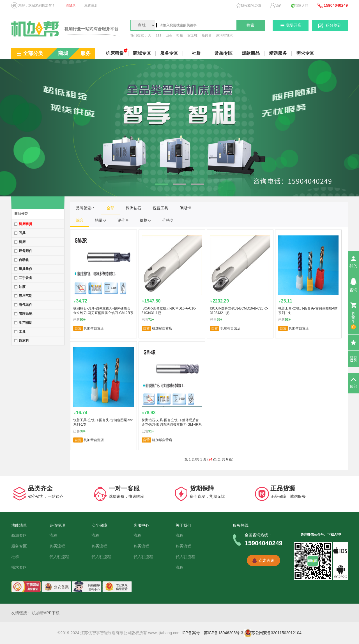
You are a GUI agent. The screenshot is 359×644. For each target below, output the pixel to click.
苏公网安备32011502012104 (273, 633)
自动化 (24, 260)
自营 (78, 328)
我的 (276, 5)
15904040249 (333, 5)
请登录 (71, 5)
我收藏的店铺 (249, 5)
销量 (100, 220)
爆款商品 (251, 53)
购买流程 (57, 546)
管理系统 (26, 314)
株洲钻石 (134, 208)
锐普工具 (160, 208)
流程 (53, 535)
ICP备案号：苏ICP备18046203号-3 (212, 633)
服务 (86, 53)
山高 (169, 35)
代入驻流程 (59, 557)
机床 (22, 242)
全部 (111, 208)
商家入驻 (300, 5)
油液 (22, 287)
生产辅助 (26, 323)
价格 (145, 220)
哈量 (180, 35)
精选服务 (278, 53)
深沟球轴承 (224, 35)
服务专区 (19, 546)
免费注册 (91, 5)
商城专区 (19, 535)
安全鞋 (192, 35)
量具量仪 (26, 269)
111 (158, 35)
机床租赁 (26, 224)
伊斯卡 (185, 208)
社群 (196, 53)
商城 (63, 53)
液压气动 (26, 296)
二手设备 (26, 278)
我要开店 (291, 25)
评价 (123, 220)
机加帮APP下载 (46, 613)
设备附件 (26, 251)
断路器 (207, 35)
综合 (80, 220)
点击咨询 (267, 560)
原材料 (24, 341)
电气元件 (26, 305)
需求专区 (305, 53)
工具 (22, 332)
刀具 (22, 233)
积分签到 (330, 26)
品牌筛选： (86, 208)
